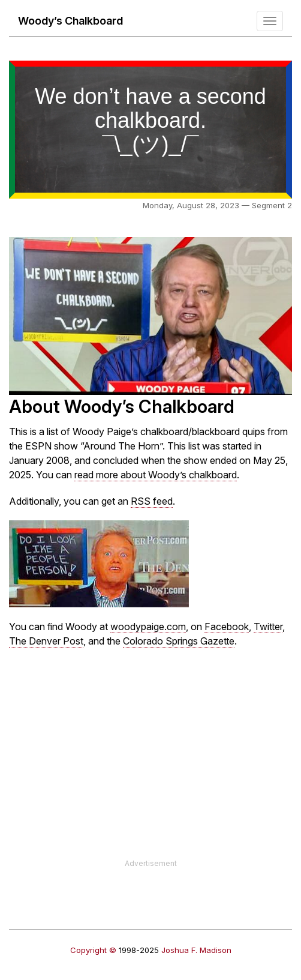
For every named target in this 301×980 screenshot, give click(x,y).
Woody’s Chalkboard (70, 21)
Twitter (268, 627)
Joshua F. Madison (196, 950)
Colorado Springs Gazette (179, 641)
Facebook (227, 627)
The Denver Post (46, 641)
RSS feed (152, 501)
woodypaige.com (148, 627)
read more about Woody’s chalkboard (156, 475)
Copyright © (93, 950)
